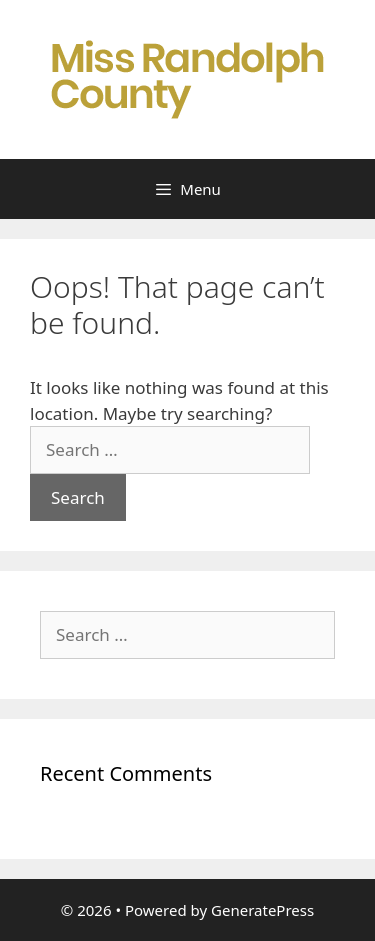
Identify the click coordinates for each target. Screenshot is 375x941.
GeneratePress (262, 910)
